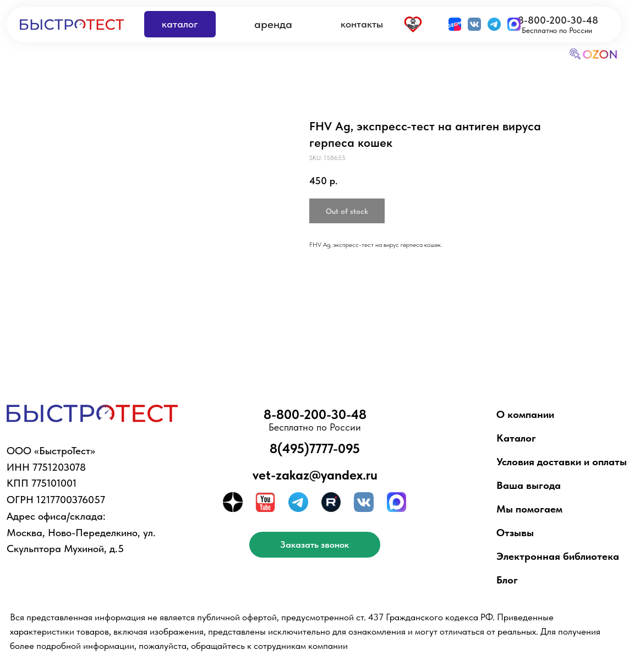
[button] (315, 545)
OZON (601, 54)
